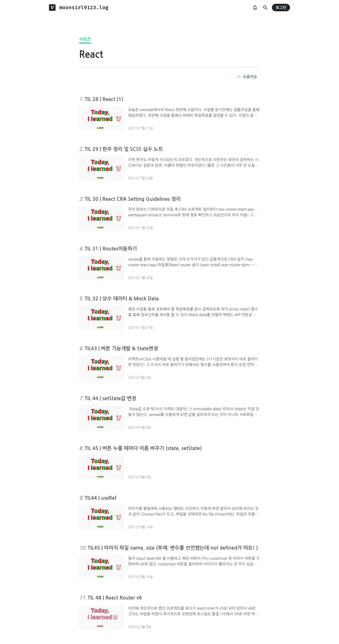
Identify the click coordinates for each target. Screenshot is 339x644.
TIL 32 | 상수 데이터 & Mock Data (122, 299)
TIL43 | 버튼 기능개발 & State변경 (121, 348)
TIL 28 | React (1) (104, 99)
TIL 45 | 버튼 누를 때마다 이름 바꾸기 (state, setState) (143, 448)
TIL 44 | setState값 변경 (110, 398)
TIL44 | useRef (100, 498)
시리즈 (85, 39)
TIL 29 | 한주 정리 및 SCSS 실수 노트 (124, 149)
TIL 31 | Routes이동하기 (111, 249)
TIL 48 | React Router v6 (115, 598)
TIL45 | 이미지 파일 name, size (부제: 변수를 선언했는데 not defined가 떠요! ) (173, 548)
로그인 (281, 8)
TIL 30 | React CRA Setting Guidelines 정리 (133, 199)
